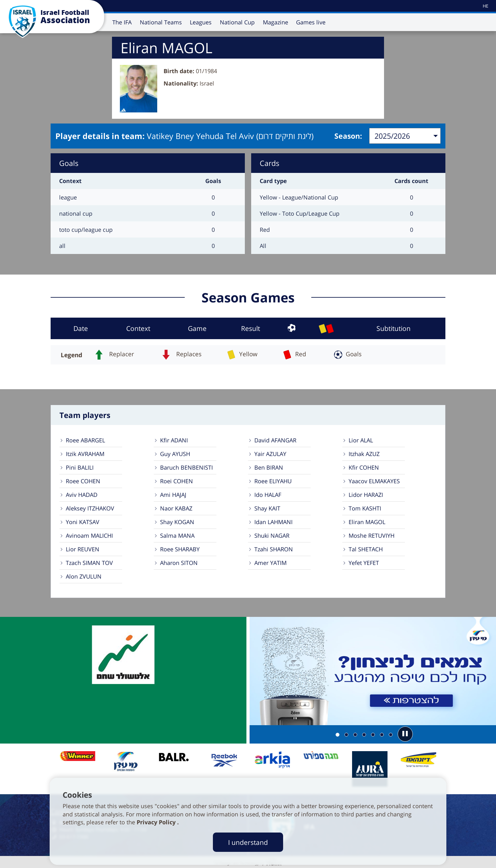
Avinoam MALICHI (89, 535)
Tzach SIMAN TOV (89, 563)
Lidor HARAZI (366, 495)
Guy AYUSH (175, 454)
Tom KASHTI (365, 508)
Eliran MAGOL (367, 522)
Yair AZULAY (270, 454)
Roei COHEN (177, 481)
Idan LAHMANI (273, 522)
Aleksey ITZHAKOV (90, 508)
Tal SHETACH (366, 549)
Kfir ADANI (174, 440)
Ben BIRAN (269, 467)
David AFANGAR (275, 440)
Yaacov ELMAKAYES (374, 481)
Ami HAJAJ (173, 495)
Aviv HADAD (82, 495)
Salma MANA (177, 535)
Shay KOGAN (177, 522)
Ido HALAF (268, 495)
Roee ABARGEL (85, 440)
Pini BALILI (80, 467)
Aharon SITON (179, 563)
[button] (405, 734)
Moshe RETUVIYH (372, 535)
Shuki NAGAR (272, 535)
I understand (248, 842)
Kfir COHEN (364, 467)
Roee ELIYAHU (273, 481)
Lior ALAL (361, 440)
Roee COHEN (83, 481)
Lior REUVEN (83, 549)
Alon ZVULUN (84, 576)
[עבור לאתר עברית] (485, 6)
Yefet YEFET (364, 563)
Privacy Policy (157, 822)
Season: (348, 136)
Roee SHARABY (180, 549)
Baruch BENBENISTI (186, 467)
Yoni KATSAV (83, 522)
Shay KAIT (267, 508)
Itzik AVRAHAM (85, 454)
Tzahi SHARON (274, 549)
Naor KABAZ (176, 508)
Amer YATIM (270, 563)
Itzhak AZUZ (364, 454)
